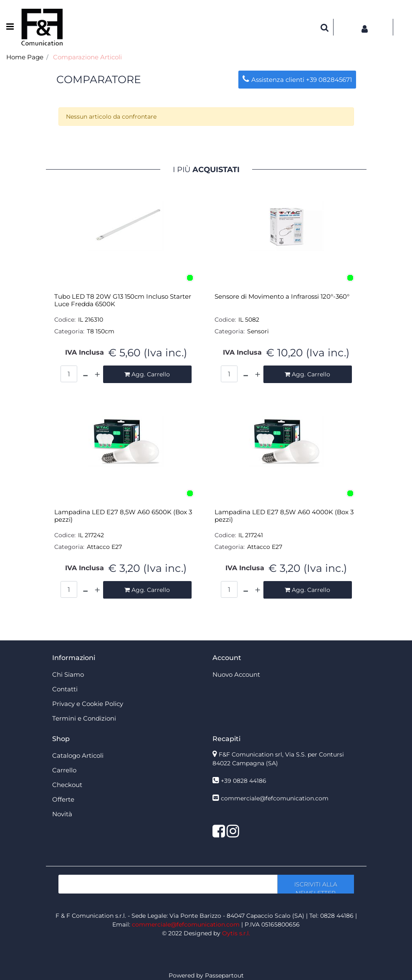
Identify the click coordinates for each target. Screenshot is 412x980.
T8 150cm (101, 331)
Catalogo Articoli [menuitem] (78, 755)
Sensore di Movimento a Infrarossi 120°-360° (282, 297)
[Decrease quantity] (85, 374)
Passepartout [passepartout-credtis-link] (224, 975)
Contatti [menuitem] (65, 689)
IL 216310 (91, 320)
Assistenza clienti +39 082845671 (297, 80)
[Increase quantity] (97, 374)
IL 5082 (249, 320)
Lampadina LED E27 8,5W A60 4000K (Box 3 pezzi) (284, 516)
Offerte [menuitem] (63, 799)
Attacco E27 (104, 547)
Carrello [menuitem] (64, 770)
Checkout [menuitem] (67, 785)
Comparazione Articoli (87, 57)
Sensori (258, 331)
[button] (316, 884)
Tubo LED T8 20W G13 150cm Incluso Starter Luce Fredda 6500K (123, 300)
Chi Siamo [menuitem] (68, 674)
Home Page (25, 57)
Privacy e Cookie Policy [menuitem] (88, 704)
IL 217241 (251, 535)
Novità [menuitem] (62, 814)
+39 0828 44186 (244, 781)
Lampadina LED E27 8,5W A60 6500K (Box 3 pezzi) (123, 516)
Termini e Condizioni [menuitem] (84, 718)
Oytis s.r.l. (236, 933)
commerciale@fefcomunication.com (275, 798)
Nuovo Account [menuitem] (236, 674)
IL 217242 (91, 535)
